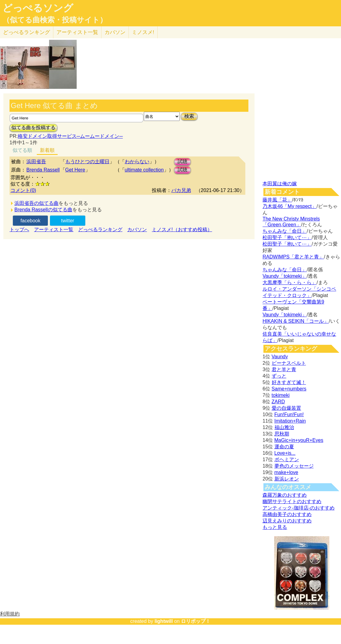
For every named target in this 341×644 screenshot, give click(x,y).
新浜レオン (287, 479)
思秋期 (282, 434)
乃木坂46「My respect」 (289, 206)
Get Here (75, 170)
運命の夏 (284, 447)
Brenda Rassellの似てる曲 (43, 210)
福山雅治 (284, 427)
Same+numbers (289, 389)
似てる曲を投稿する (33, 128)
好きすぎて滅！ (289, 382)
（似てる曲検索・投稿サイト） (55, 20)
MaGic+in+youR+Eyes (299, 440)
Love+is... (285, 453)
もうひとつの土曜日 (87, 162)
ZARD (278, 402)
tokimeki (281, 395)
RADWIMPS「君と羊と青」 (293, 257)
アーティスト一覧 (54, 230)
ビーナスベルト (289, 363)
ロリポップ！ (196, 621)
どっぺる (27, 32)
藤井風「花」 (277, 200)
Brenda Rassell (43, 170)
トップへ (19, 230)
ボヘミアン (287, 459)
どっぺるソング (38, 8)
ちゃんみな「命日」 (285, 231)
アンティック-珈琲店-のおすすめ (299, 508)
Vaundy (280, 357)
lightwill (164, 621)
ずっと (279, 376)
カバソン (115, 32)
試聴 (182, 162)
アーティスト (77, 32)
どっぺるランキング (100, 230)
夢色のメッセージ (294, 466)
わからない (137, 162)
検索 (189, 116)
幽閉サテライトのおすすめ (292, 501)
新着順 (47, 150)
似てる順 (22, 150)
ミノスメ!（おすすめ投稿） (182, 230)
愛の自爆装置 (286, 408)
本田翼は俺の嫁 (280, 184)
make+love (286, 472)
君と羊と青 (284, 369)
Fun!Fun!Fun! (289, 414)
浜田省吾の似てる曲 (36, 203)
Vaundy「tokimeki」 (285, 276)
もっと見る (275, 527)
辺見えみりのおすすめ (287, 521)
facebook (31, 221)
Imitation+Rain (290, 421)
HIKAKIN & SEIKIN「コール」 (296, 321)
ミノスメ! (143, 32)
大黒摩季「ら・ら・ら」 (289, 282)
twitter (68, 221)
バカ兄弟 (181, 190)
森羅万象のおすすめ (285, 495)
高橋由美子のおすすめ (287, 514)
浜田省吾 (36, 162)
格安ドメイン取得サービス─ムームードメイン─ (70, 136)
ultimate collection (144, 170)
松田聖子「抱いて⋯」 (287, 237)
